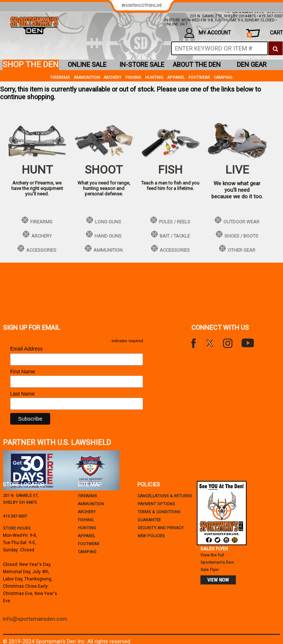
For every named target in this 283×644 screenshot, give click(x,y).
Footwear (199, 78)
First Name (23, 372)
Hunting (154, 78)
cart (265, 34)
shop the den (31, 64)
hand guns (104, 235)
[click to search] (275, 48)
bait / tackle (170, 235)
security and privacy (161, 528)
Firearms (60, 78)
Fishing (133, 78)
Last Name (23, 394)
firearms (37, 220)
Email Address (29, 349)
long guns (104, 220)
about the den (197, 64)
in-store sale (142, 64)
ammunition (104, 249)
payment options (156, 504)
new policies (151, 536)
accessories (37, 249)
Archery (113, 78)
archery (37, 235)
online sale (87, 64)
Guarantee (149, 520)
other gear (237, 249)
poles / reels (170, 220)
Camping (223, 78)
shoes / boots (237, 235)
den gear (252, 64)
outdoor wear (237, 220)
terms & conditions (159, 512)
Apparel (176, 78)
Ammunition (87, 78)
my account (208, 33)
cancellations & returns (165, 496)
